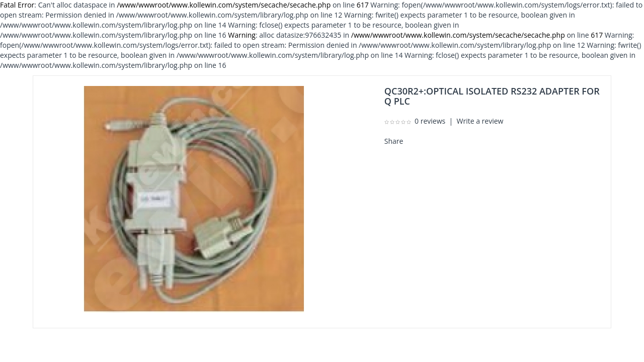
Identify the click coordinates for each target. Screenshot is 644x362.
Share (394, 141)
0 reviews (430, 121)
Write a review (480, 121)
